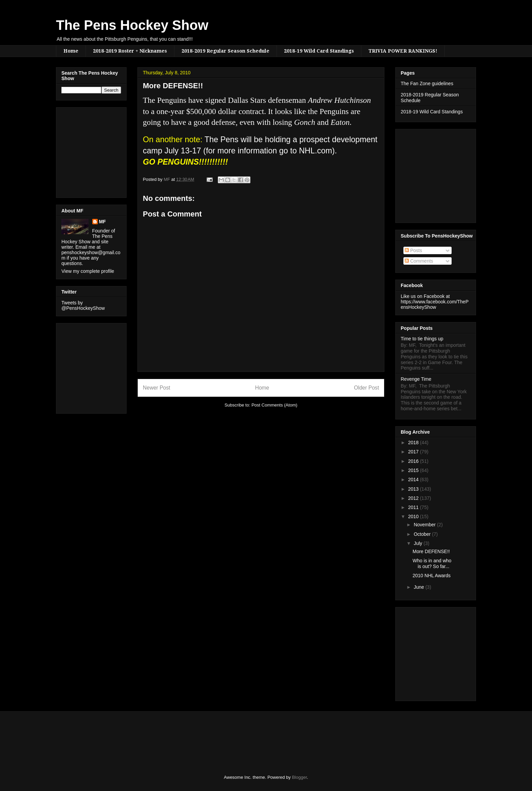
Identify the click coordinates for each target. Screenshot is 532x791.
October (423, 534)
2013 (414, 489)
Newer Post (157, 388)
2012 (414, 498)
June (419, 587)
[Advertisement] (82, 151)
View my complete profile (88, 271)
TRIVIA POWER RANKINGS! (403, 51)
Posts (413, 250)
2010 (414, 516)
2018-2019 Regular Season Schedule (225, 51)
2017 (414, 452)
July (419, 543)
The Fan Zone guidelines (427, 83)
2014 (414, 479)
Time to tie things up (422, 339)
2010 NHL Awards (432, 576)
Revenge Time (416, 379)
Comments (419, 261)
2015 (414, 470)
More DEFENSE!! (431, 551)
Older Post (366, 388)
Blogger (299, 777)
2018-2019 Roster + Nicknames (130, 51)
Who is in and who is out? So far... (432, 563)
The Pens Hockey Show (132, 25)
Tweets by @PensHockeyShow (83, 305)
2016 (414, 461)
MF (102, 222)
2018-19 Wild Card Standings (319, 51)
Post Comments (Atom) (274, 405)
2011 (414, 507)
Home (71, 51)
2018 (414, 442)
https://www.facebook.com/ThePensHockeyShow (435, 304)
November (425, 525)
